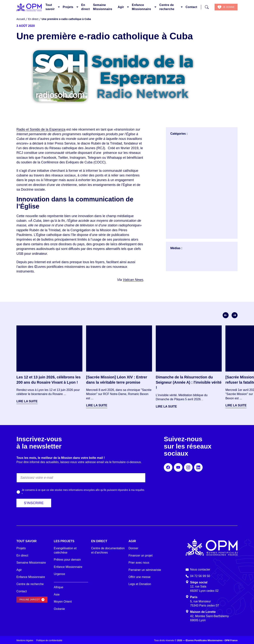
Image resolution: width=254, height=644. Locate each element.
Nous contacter (200, 569)
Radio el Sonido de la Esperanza (41, 129)
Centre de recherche (167, 7)
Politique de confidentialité (49, 640)
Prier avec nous (139, 563)
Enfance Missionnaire (141, 7)
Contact (191, 7)
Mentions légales (25, 640)
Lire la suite (27, 401)
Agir (121, 7)
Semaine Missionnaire (103, 7)
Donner (133, 548)
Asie (57, 594)
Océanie (59, 609)
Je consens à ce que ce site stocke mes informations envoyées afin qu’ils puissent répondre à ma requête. (83, 492)
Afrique (59, 587)
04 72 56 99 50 (200, 576)
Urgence (59, 574)
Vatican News (133, 280)
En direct (86, 7)
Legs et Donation (140, 584)
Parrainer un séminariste (145, 570)
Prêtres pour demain (67, 560)
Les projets (64, 541)
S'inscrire (34, 503)
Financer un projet (141, 556)
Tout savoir (50, 7)
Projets (68, 7)
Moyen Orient (63, 602)
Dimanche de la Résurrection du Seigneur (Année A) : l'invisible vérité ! (189, 382)
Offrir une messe (140, 577)
